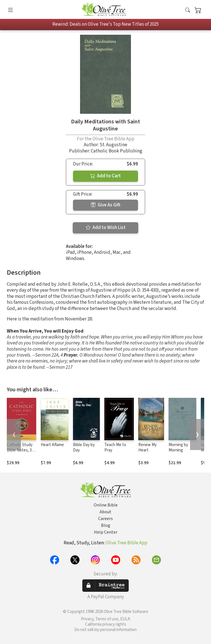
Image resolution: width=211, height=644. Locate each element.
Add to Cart (106, 176)
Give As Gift (106, 205)
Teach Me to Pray (115, 447)
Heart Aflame (52, 445)
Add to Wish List (106, 228)
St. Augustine (113, 145)
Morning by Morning (178, 447)
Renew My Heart (148, 447)
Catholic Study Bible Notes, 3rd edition (21, 450)
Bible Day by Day (84, 447)
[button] (188, 11)
